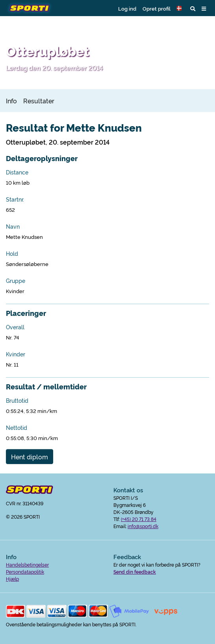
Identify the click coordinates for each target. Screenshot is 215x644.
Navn (13, 226)
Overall (15, 327)
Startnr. (15, 199)
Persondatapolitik (25, 572)
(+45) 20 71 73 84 (139, 519)
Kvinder (16, 354)
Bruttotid (17, 400)
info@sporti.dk (143, 526)
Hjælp (12, 579)
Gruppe (16, 281)
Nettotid (17, 427)
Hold (12, 253)
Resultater (39, 101)
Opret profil (157, 8)
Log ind (127, 8)
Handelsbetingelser (27, 564)
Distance (17, 172)
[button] (180, 8)
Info (11, 101)
